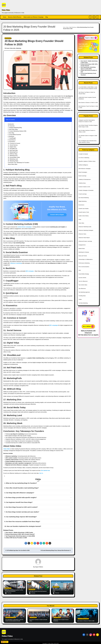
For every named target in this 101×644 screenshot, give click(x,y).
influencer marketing (16, 263)
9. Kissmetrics (11, 142)
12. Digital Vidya (12, 147)
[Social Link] (84, 634)
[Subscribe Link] (94, 17)
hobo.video (13, 48)
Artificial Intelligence (83, 165)
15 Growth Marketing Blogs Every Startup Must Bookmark (56, 550)
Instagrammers (82, 245)
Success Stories (82, 278)
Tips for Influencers (83, 281)
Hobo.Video (6, 10)
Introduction (11, 124)
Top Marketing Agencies (84, 292)
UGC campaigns (54, 325)
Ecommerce (81, 205)
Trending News (82, 296)
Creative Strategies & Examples (86, 190)
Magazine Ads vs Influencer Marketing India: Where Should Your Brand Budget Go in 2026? (62, 590)
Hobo (80, 219)
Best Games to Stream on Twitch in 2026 (88, 102)
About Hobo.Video (13, 164)
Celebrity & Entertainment (85, 179)
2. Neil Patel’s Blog (13, 129)
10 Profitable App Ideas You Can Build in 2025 (17, 550)
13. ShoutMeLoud (12, 149)
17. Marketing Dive (13, 156)
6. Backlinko (11, 136)
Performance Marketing (84, 263)
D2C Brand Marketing (84, 198)
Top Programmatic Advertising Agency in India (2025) (20, 536)
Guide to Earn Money (84, 216)
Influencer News (82, 234)
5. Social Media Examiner (14, 135)
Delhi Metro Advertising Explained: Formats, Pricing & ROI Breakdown (13, 591)
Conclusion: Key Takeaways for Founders (19, 163)
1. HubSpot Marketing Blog (15, 128)
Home (5, 17)
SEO (80, 270)
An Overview (11, 126)
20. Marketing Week (13, 161)
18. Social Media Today (14, 157)
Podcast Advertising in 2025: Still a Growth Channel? (20, 534)
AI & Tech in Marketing (84, 158)
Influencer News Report (84, 238)
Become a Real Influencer (15, 17)
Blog (47, 17)
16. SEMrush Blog (13, 154)
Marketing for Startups (84, 252)
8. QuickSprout (12, 140)
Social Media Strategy (84, 274)
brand (8, 48)
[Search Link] (90, 17)
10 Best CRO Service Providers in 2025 (16, 538)
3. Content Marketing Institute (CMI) (17, 131)
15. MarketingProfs (13, 152)
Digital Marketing (73, 27)
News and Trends (83, 256)
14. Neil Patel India (13, 150)
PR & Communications (84, 267)
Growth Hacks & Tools (84, 212)
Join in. (41, 473)
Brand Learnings (82, 176)
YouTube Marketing (83, 303)
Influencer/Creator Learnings (85, 241)
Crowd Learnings (83, 194)
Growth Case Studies (84, 209)
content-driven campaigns (25, 227)
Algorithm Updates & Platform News (87, 161)
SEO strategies (30, 271)
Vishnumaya (8, 593)
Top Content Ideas (83, 285)
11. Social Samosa (13, 145)
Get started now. (46, 470)
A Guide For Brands (83, 154)
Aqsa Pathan (39, 567)
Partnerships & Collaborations (86, 259)
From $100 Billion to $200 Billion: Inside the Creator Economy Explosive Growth (13, 618)
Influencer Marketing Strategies (86, 230)
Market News (82, 248)
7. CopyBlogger (12, 138)
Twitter (80, 299)
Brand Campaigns (83, 172)
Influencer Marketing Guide (85, 227)
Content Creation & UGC (84, 187)
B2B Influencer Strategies (85, 169)
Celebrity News (82, 183)
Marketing (19, 48)
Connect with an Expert (57, 215)
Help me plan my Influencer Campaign (33, 17)
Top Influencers (82, 288)
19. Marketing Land (13, 159)
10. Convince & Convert (14, 143)
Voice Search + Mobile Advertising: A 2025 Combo (19, 533)
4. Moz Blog (11, 133)
